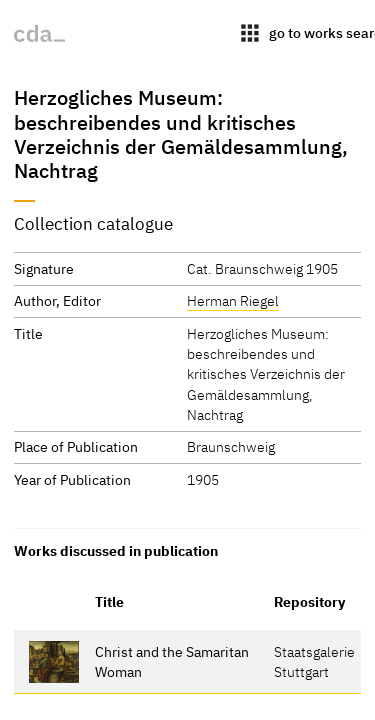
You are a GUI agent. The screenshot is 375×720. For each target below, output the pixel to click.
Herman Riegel (233, 300)
